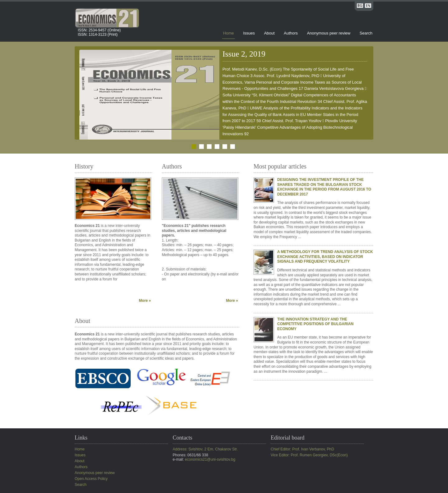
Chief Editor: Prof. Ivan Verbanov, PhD (302, 449)
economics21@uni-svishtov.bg (210, 459)
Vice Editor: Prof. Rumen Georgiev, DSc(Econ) (309, 455)
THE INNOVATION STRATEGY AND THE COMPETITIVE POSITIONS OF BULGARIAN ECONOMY (315, 324)
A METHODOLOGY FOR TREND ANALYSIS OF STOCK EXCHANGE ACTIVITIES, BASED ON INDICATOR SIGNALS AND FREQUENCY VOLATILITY (325, 257)
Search (366, 33)
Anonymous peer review (329, 33)
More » (145, 301)
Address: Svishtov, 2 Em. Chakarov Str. (205, 449)
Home (229, 33)
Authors (291, 33)
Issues (249, 33)
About (269, 33)
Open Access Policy (91, 479)
